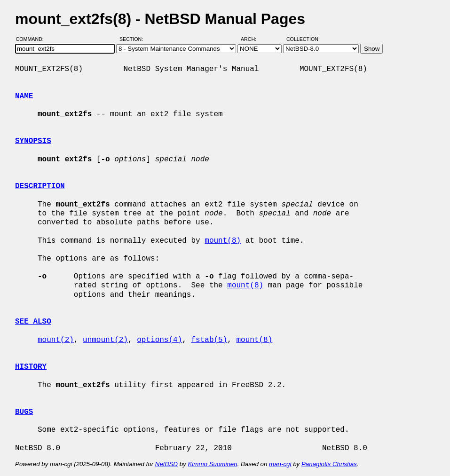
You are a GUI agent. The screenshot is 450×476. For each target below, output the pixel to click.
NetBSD (166, 464)
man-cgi (280, 464)
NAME (24, 96)
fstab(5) (209, 340)
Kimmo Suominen (212, 464)
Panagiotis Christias (329, 464)
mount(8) (223, 241)
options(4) (159, 340)
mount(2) (56, 340)
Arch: (253, 39)
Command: (33, 39)
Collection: (303, 39)
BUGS (24, 412)
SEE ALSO (33, 322)
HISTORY (31, 367)
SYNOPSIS (33, 141)
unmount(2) (105, 340)
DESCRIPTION (40, 186)
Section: (133, 39)
